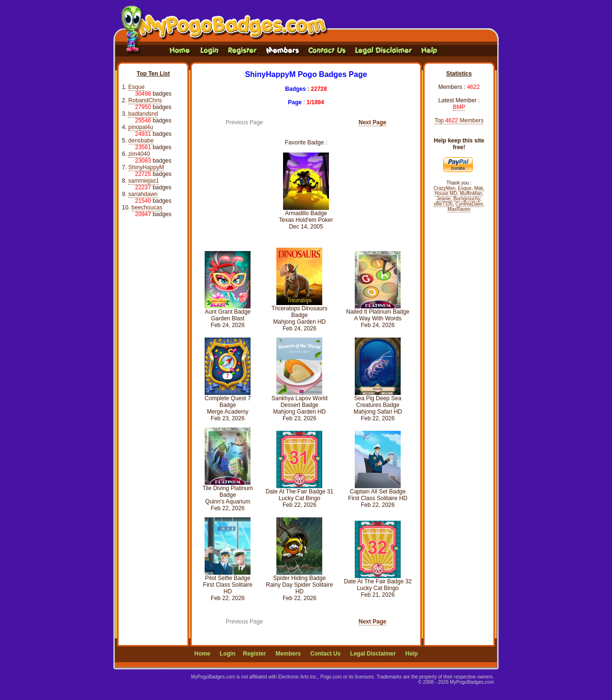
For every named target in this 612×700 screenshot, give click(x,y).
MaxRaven (459, 209)
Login (228, 654)
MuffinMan (471, 193)
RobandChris (145, 100)
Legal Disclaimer (373, 654)
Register (254, 654)
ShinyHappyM (146, 167)
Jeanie (443, 199)
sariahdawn (143, 194)
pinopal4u (141, 127)
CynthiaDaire (470, 204)
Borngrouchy (467, 199)
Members (288, 654)
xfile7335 (443, 204)
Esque (136, 87)
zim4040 (139, 154)
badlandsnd (143, 114)
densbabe (141, 141)
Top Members (459, 120)
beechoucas (147, 208)
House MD (446, 193)
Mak (479, 188)
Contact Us (325, 654)
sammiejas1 (143, 181)
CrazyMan (445, 188)
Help (412, 654)
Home (202, 654)
